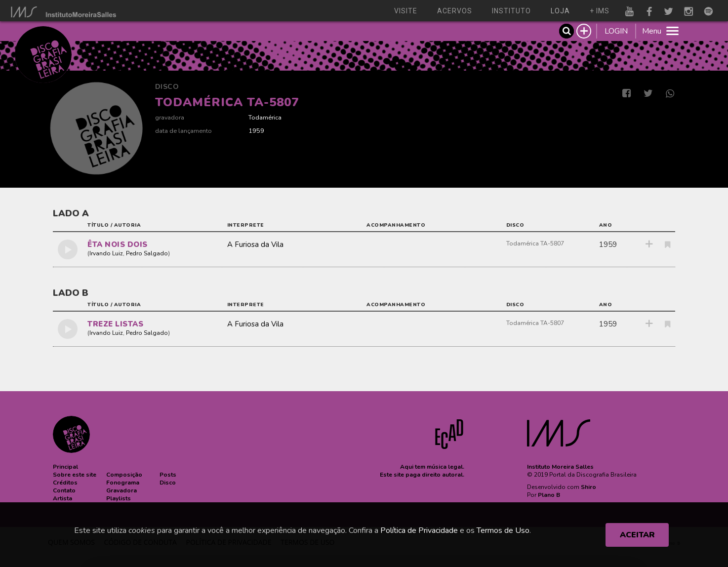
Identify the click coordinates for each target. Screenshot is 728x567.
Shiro (588, 487)
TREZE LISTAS (115, 324)
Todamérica (265, 117)
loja (560, 11)
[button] (65, 467)
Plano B (549, 495)
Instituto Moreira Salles (560, 467)
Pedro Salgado (147, 253)
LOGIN (616, 31)
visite (406, 11)
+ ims (600, 11)
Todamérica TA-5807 (535, 243)
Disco (167, 87)
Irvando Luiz (106, 253)
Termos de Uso (503, 530)
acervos (455, 11)
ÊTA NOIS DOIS (118, 244)
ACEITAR (637, 535)
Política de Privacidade (419, 530)
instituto (511, 11)
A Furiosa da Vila (255, 244)
